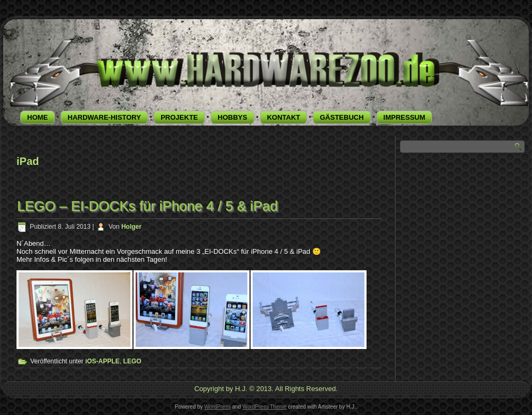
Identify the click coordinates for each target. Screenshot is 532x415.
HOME (38, 117)
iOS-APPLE (102, 361)
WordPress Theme (265, 407)
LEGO (132, 361)
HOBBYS (232, 117)
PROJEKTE (179, 117)
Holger (131, 227)
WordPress (217, 407)
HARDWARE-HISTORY (104, 117)
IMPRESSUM (405, 117)
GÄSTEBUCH (342, 117)
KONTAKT (284, 117)
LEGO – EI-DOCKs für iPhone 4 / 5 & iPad (147, 206)
